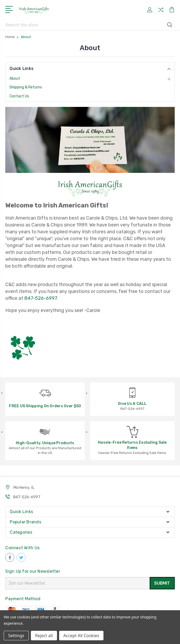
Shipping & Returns (26, 87)
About (15, 79)
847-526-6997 (41, 298)
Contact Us (19, 96)
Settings (16, 636)
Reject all (44, 636)
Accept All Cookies (81, 636)
